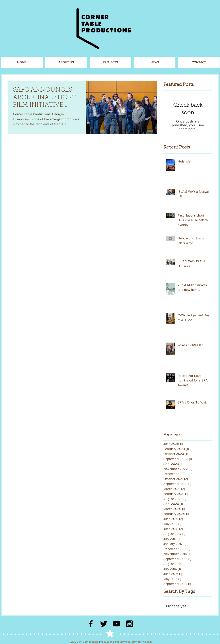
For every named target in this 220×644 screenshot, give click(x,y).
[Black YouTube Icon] (117, 624)
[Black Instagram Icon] (130, 624)
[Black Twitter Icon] (104, 624)
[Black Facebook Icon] (91, 624)
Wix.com (147, 642)
